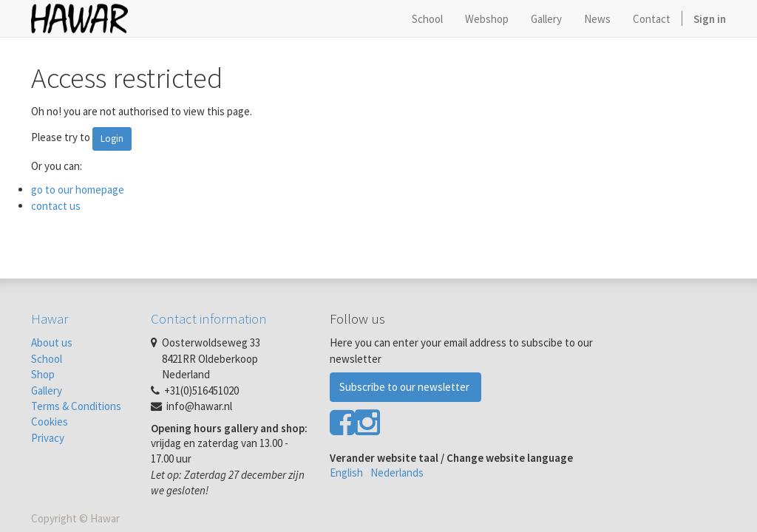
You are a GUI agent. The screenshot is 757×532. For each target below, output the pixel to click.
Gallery (47, 391)
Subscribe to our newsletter (405, 387)
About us (52, 342)
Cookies (50, 422)
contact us (56, 206)
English (346, 473)
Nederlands (397, 473)
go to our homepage (78, 190)
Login (112, 139)
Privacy (48, 438)
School (47, 359)
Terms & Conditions (76, 406)
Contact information (209, 318)
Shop (43, 374)
